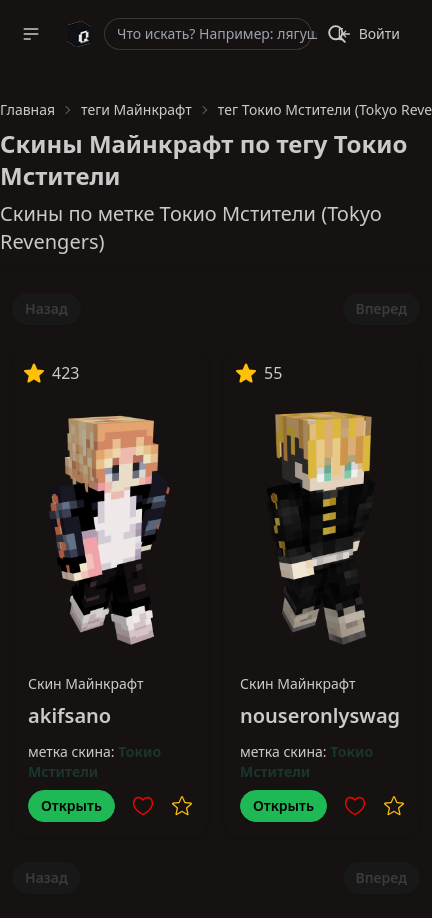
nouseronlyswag (320, 715)
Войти (368, 33)
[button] (31, 34)
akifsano (69, 715)
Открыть (71, 805)
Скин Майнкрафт (86, 683)
